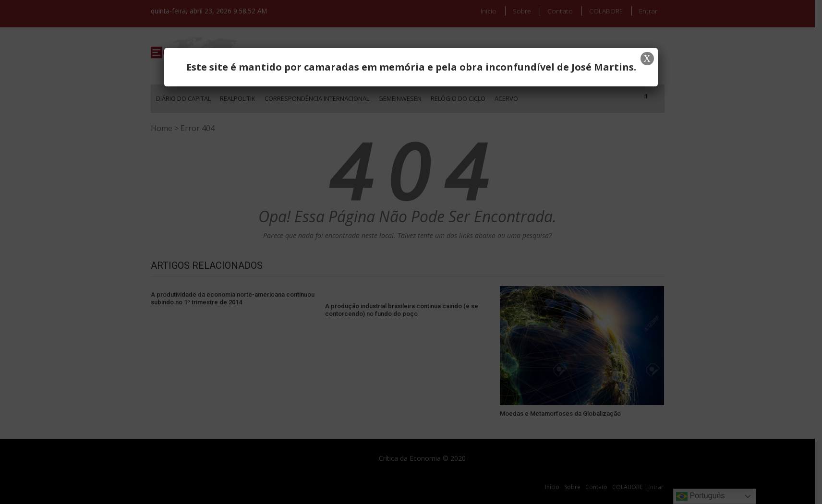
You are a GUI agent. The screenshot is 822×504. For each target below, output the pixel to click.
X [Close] (647, 59)
